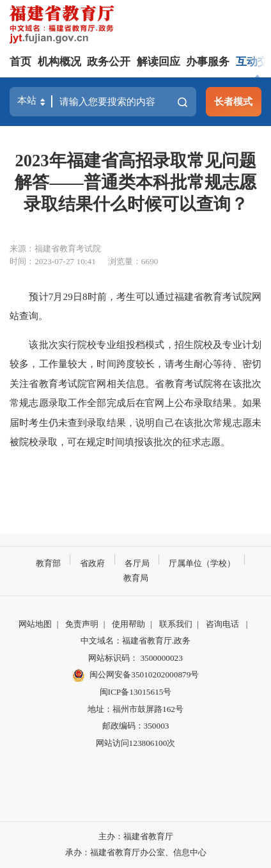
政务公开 (109, 62)
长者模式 (233, 101)
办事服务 (208, 62)
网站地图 (35, 624)
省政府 (92, 563)
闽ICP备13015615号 (136, 692)
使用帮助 (128, 624)
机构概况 (59, 62)
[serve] (64, 26)
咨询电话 (222, 624)
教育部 (48, 563)
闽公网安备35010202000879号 (136, 675)
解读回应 (159, 62)
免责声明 (82, 624)
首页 (20, 62)
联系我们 (176, 624)
